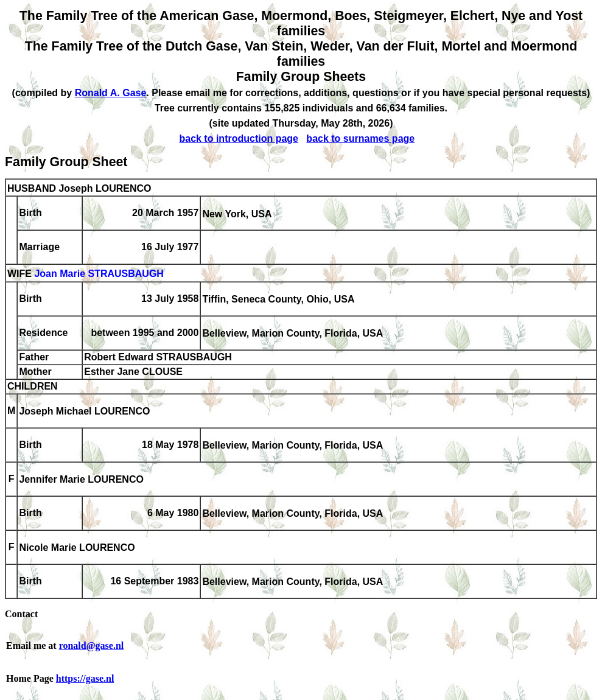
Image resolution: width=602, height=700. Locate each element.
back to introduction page (239, 138)
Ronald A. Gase (111, 93)
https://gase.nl (85, 678)
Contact (21, 614)
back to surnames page (360, 138)
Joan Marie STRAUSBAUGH (99, 274)
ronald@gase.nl (92, 646)
